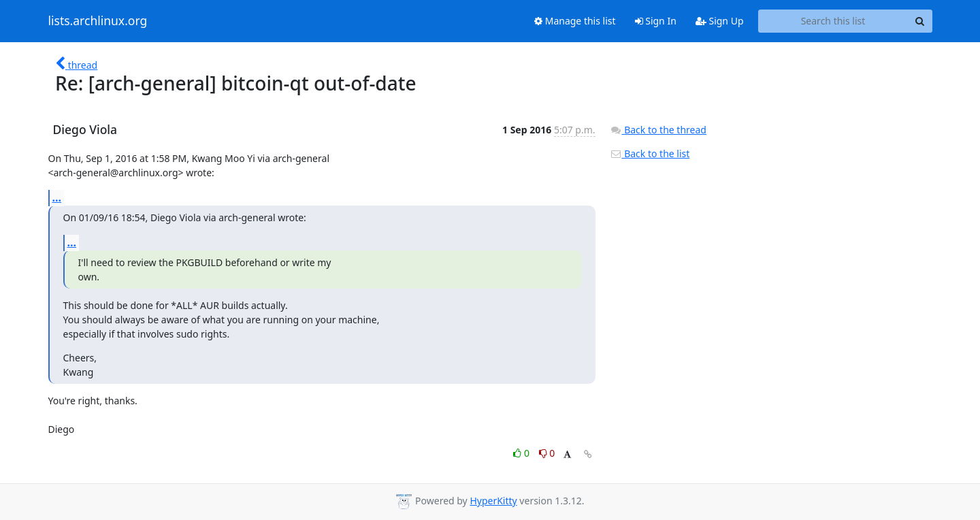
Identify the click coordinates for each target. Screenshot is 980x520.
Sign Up (720, 21)
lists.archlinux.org (98, 21)
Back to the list (650, 153)
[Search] (920, 21)
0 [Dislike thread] (547, 453)
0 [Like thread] (522, 453)
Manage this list (575, 21)
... (57, 197)
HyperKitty (493, 501)
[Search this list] (833, 21)
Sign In (656, 21)
